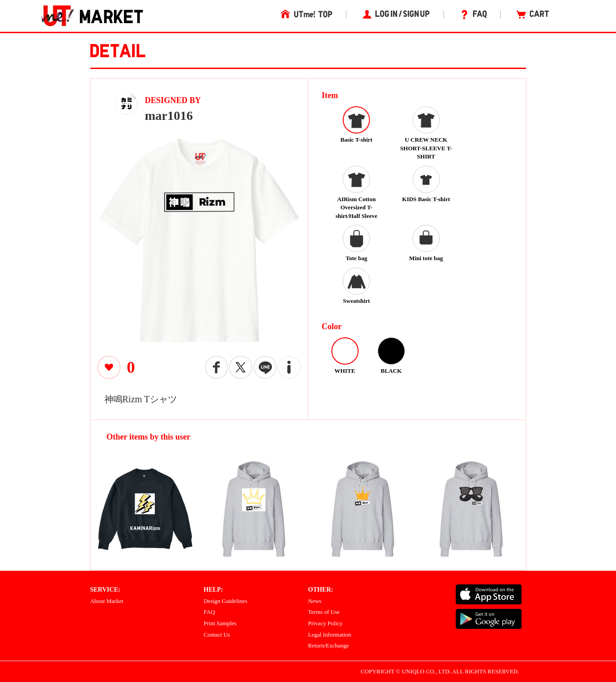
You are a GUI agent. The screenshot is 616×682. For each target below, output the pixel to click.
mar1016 (169, 116)
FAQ (209, 612)
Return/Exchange (329, 645)
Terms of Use (324, 612)
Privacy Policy (325, 623)
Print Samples (220, 623)
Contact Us (217, 635)
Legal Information (330, 635)
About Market (107, 601)
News (315, 601)
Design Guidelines (226, 601)
